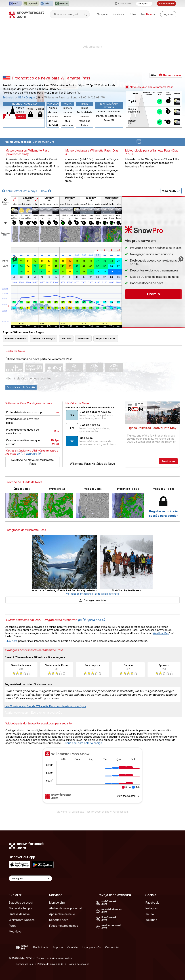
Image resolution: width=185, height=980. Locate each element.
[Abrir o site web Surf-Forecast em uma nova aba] (15, 4)
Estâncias (8, 98)
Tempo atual (68, 119)
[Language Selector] (30, 878)
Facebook (152, 903)
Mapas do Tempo (20, 908)
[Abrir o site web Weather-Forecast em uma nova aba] (62, 4)
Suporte (58, 947)
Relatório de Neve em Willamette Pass (32, 462)
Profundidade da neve (84, 114)
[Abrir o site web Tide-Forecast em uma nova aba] (47, 4)
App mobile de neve (62, 914)
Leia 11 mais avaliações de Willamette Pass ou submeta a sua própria (45, 706)
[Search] (86, 14)
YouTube (151, 920)
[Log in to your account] (168, 14)
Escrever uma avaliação (47, 713)
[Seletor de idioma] (144, 4)
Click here (11, 641)
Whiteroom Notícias (22, 920)
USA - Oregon (27, 98)
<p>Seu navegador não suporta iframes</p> (92, 778)
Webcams (68, 125)
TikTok (150, 914)
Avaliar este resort (16, 713)
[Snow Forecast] (26, 14)
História (53, 125)
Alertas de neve (53, 110)
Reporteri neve (59, 920)
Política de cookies (79, 964)
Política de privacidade (50, 964)
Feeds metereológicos (64, 926)
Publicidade (41, 947)
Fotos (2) (109, 120)
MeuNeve (15, 931)
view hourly (171, 191)
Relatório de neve (68, 110)
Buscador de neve (53, 119)
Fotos (133, 14)
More (5, 235)
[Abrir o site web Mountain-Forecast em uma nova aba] (31, 4)
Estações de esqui (21, 903)
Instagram (152, 908)
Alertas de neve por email (66, 908)
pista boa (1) (33, 454)
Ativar (166, 75)
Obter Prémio (167, 4)
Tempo (102, 14)
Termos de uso (24, 964)
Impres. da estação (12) (109, 116)
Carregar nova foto (92, 600)
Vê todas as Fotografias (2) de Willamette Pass (92, 594)
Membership (57, 903)
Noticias (119, 14)
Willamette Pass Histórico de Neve (92, 464)
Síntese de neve (19, 914)
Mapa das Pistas (85, 123)
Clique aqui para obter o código (83, 743)
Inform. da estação (109, 111)
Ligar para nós (92, 947)
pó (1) (20, 454)
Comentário (113, 947)
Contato (73, 947)
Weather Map (161, 633)
